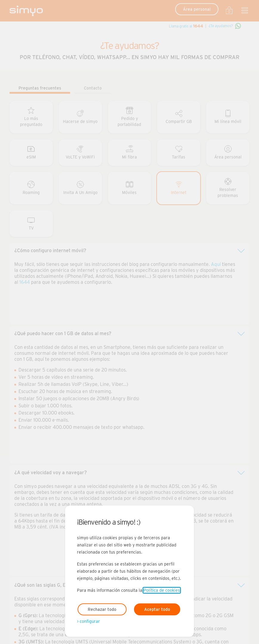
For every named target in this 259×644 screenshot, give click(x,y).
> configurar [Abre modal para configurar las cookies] (88, 621)
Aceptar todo (157, 609)
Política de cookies (162, 590)
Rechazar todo (102, 609)
